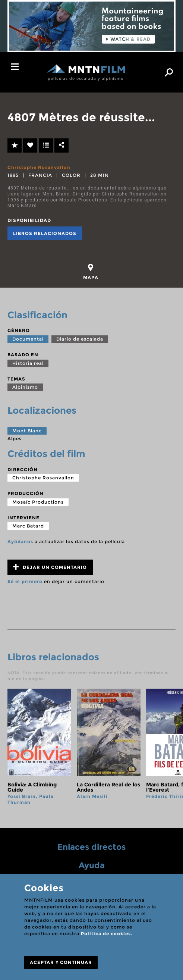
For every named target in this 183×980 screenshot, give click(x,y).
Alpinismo (25, 387)
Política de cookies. (107, 934)
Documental (28, 339)
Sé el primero (25, 581)
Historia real (28, 363)
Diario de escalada (80, 339)
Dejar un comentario (50, 567)
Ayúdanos (20, 541)
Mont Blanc (27, 431)
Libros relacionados (45, 233)
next (169, 747)
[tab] (91, 272)
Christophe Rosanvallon (39, 167)
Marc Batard (28, 526)
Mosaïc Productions (38, 502)
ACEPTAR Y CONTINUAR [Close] (61, 962)
